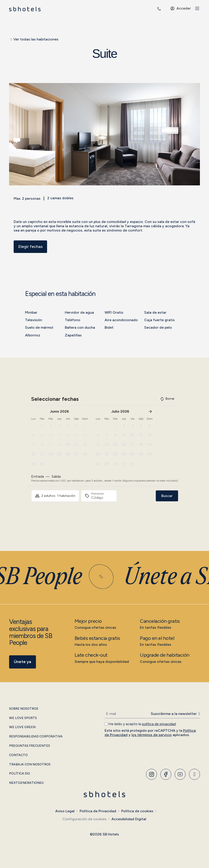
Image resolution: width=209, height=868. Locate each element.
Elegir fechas (30, 247)
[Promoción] (102, 498)
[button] (12, 134)
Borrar (167, 399)
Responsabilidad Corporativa (36, 737)
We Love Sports (23, 718)
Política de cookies (137, 811)
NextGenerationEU (26, 783)
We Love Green (22, 727)
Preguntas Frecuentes (30, 746)
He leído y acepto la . (142, 724)
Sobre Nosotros (24, 709)
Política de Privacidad (98, 811)
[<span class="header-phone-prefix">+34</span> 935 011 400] (159, 9)
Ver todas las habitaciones (36, 39)
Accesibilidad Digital (129, 819)
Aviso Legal (65, 811)
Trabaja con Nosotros (30, 765)
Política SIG (20, 774)
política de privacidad (159, 724)
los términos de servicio (152, 735)
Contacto (18, 755)
